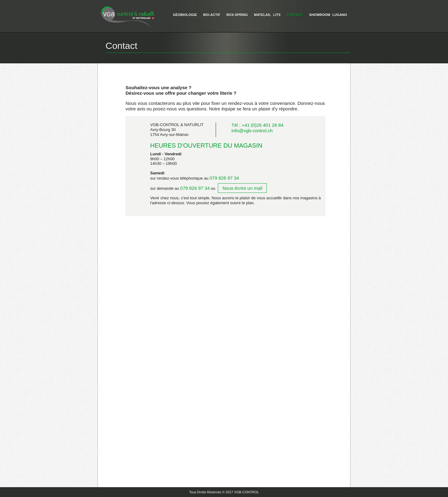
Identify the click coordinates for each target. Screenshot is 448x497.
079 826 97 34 (224, 178)
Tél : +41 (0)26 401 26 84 (257, 125)
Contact (295, 15)
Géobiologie (185, 15)
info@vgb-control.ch (252, 131)
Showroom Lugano (328, 15)
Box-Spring (237, 15)
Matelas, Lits (267, 15)
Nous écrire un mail (242, 188)
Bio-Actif (212, 15)
